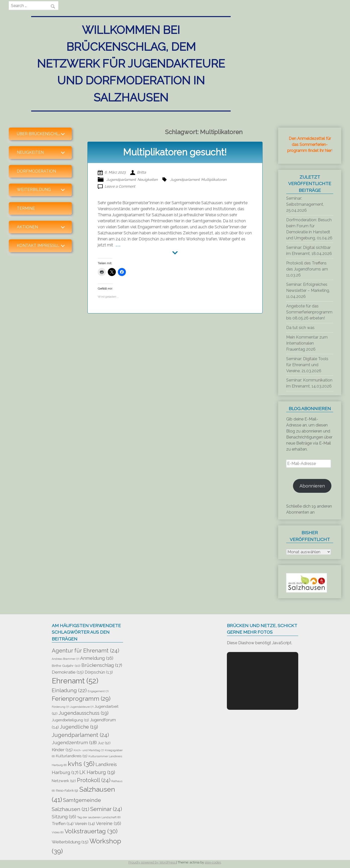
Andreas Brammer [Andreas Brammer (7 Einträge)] (65, 659)
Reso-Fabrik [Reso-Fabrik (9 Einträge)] (67, 791)
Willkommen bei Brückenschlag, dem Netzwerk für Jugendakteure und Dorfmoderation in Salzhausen (131, 64)
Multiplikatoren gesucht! (175, 152)
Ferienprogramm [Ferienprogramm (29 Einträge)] (81, 699)
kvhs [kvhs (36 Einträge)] (81, 764)
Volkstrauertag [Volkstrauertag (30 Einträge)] (91, 831)
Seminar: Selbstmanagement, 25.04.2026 (305, 204)
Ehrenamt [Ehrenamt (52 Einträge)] (75, 681)
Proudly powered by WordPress (152, 862)
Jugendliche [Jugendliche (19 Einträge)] (79, 727)
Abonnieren (312, 486)
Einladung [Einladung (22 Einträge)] (69, 690)
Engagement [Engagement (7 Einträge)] (98, 691)
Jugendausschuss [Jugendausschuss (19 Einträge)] (84, 713)
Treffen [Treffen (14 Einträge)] (63, 824)
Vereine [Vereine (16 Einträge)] (109, 823)
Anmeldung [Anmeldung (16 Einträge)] (97, 658)
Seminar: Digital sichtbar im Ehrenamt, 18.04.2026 (309, 251)
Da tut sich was (300, 328)
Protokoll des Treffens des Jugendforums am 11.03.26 (307, 269)
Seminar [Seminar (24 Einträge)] (106, 809)
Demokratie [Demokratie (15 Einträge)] (68, 672)
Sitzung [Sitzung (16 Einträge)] (64, 817)
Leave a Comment (120, 186)
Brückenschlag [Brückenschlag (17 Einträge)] (102, 665)
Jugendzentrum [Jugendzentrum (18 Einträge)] (74, 743)
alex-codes (213, 862)
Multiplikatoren (214, 179)
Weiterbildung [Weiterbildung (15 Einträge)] (70, 842)
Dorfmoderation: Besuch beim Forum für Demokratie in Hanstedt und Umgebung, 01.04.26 (309, 229)
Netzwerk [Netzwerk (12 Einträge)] (64, 781)
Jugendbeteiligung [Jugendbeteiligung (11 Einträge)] (70, 720)
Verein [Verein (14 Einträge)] (85, 824)
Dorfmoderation (36, 171)
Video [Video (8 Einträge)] (58, 832)
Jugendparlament (121, 179)
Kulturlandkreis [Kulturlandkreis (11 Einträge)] (72, 756)
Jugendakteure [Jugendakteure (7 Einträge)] (82, 707)
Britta (141, 172)
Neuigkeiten (147, 179)
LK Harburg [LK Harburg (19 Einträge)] (97, 772)
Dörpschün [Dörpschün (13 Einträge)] (99, 672)
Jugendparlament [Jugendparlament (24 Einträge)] (80, 735)
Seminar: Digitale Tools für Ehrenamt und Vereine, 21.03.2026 (307, 365)
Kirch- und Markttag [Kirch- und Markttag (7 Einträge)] (89, 750)
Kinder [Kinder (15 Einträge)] (62, 750)
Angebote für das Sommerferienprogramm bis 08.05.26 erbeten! (309, 312)
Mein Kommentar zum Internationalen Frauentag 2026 (307, 343)
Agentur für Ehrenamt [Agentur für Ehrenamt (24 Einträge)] (85, 650)
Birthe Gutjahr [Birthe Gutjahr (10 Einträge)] (66, 666)
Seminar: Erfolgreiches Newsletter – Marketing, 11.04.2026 (308, 290)
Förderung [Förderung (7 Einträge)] (60, 707)
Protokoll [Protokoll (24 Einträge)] (94, 780)
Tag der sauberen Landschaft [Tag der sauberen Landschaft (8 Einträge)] (99, 817)
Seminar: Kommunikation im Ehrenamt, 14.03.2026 (309, 383)
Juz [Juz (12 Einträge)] (104, 743)
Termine (26, 208)
